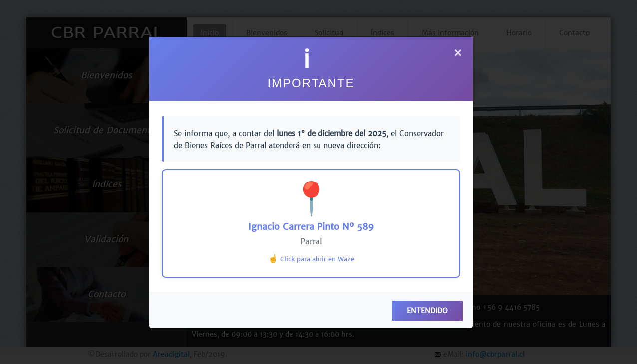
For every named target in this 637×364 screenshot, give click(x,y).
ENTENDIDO (427, 311)
